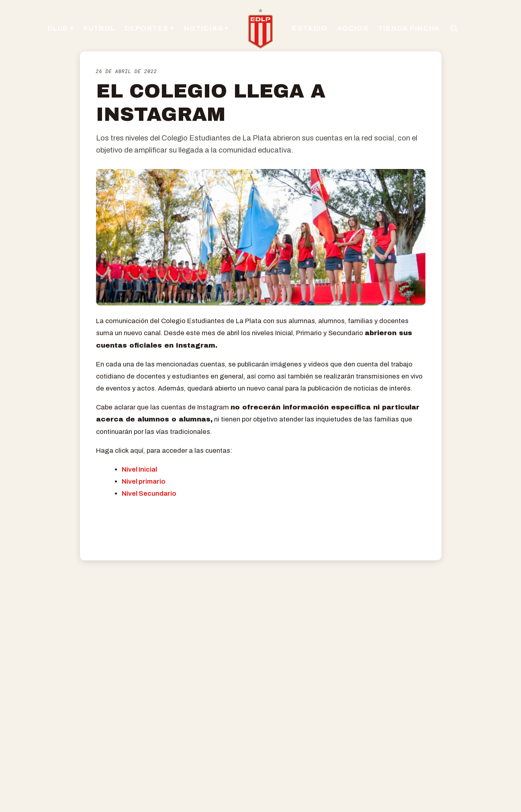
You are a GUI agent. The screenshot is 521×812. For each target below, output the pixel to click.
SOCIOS (352, 28)
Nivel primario (144, 481)
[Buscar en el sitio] (452, 28)
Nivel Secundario (149, 494)
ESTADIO (309, 28)
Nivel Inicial (139, 469)
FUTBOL (101, 28)
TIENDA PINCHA (408, 28)
